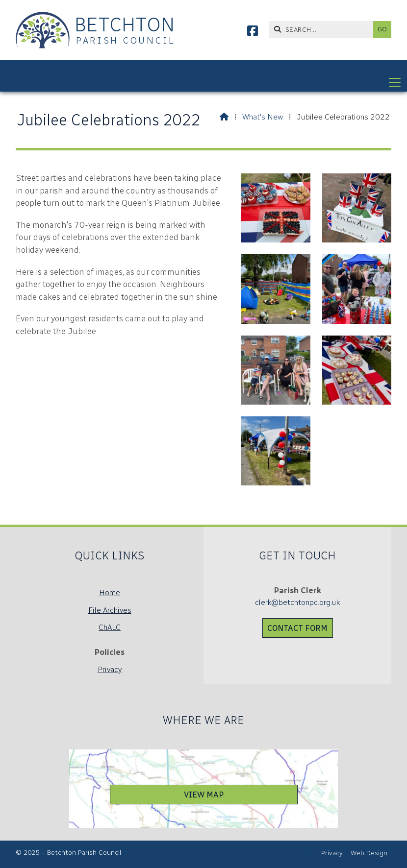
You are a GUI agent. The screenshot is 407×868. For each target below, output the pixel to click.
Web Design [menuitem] (369, 853)
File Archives (110, 610)
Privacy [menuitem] (332, 853)
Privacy (110, 669)
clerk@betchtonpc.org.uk (297, 602)
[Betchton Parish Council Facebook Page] (253, 33)
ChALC (110, 627)
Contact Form (297, 628)
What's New (263, 117)
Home (110, 592)
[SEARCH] (323, 30)
